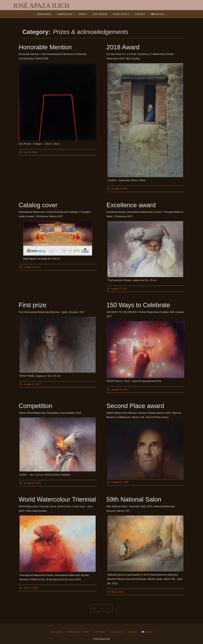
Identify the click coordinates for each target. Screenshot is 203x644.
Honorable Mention (45, 47)
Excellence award (131, 205)
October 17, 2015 (120, 482)
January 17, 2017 (32, 384)
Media (87, 632)
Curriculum (73, 632)
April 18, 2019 (30, 152)
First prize (32, 305)
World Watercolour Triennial (57, 499)
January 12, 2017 (120, 390)
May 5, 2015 (117, 592)
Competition (35, 406)
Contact (133, 632)
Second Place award (135, 406)
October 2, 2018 (119, 189)
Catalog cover (38, 205)
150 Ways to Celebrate (138, 305)
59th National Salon (134, 499)
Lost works (100, 632)
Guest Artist (117, 632)
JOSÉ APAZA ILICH (41, 6)
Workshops (56, 632)
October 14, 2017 (32, 267)
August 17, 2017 (119, 289)
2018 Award (123, 47)
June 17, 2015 (31, 588)
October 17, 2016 (32, 483)
